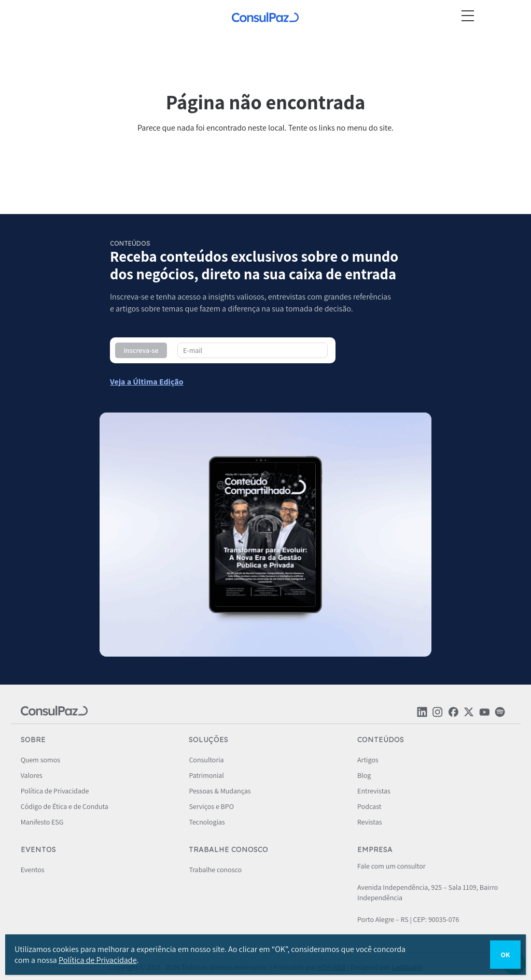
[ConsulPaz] (265, 19)
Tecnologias (207, 822)
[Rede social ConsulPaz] (422, 715)
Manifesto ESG (42, 822)
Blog (364, 775)
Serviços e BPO (211, 806)
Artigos (368, 760)
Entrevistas (374, 791)
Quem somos (40, 760)
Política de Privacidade (55, 791)
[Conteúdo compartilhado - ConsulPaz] (147, 382)
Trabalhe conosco (215, 870)
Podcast (369, 806)
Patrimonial (206, 775)
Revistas (369, 822)
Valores (32, 775)
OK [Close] (505, 955)
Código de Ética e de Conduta (65, 806)
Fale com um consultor (391, 866)
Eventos (33, 870)
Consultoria (206, 760)
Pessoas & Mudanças (220, 791)
